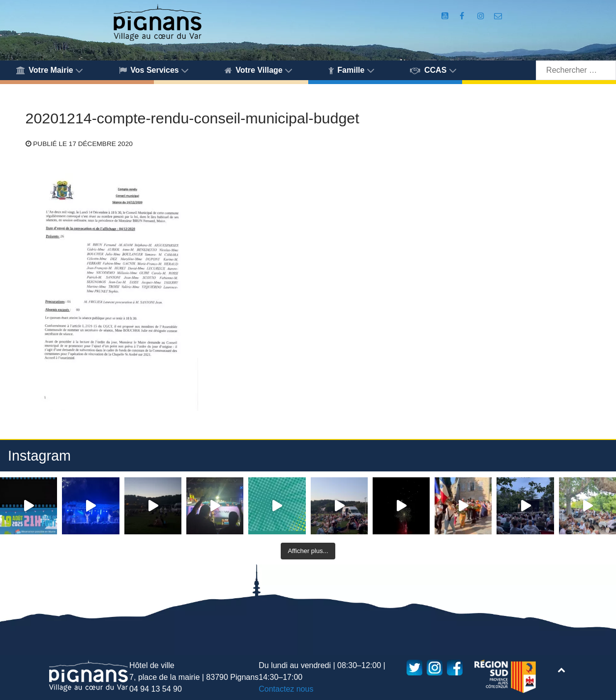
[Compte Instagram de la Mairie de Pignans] (482, 16)
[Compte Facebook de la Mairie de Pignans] (463, 16)
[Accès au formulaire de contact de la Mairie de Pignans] (498, 16)
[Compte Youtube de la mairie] (446, 16)
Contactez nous (286, 689)
